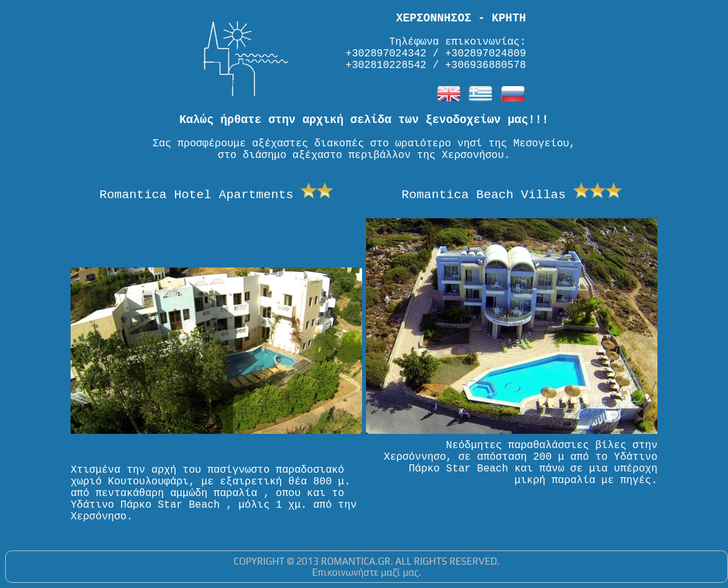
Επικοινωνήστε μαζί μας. (367, 572)
